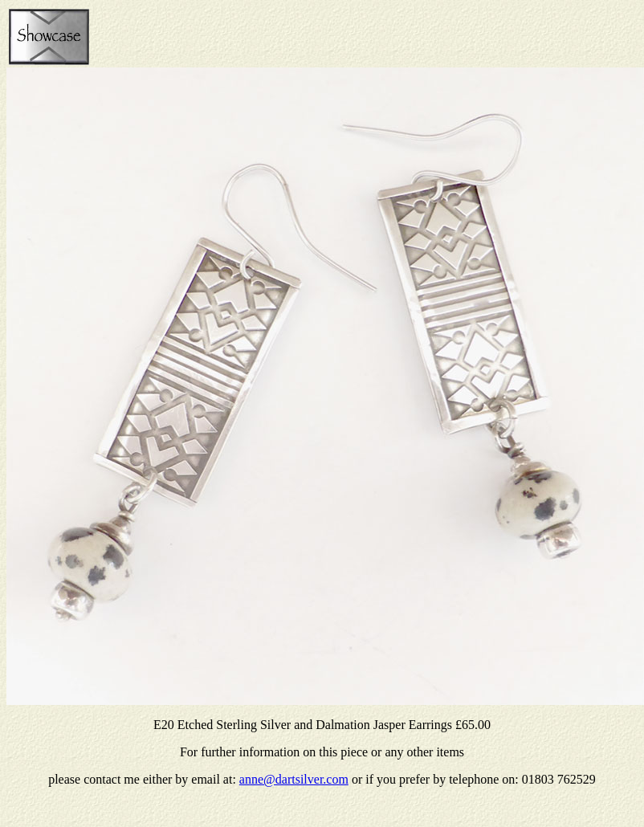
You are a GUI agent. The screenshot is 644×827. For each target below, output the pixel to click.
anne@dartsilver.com (294, 779)
